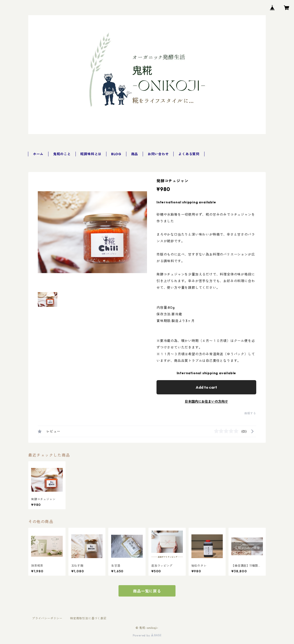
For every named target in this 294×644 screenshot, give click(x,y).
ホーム (38, 154)
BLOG (116, 154)
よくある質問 (189, 154)
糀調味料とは (91, 154)
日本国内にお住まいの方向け (206, 401)
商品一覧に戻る (147, 591)
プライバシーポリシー (47, 618)
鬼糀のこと (62, 154)
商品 (135, 154)
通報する (250, 413)
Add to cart (206, 387)
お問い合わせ (158, 154)
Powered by (147, 635)
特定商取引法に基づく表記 (88, 618)
